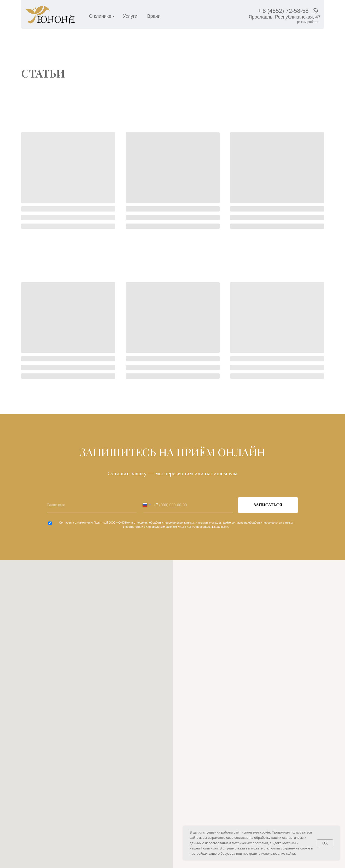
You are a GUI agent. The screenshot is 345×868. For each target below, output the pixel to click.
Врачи (154, 16)
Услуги (130, 16)
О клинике (100, 16)
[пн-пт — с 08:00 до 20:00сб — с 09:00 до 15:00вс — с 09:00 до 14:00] (308, 22)
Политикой (101, 523)
